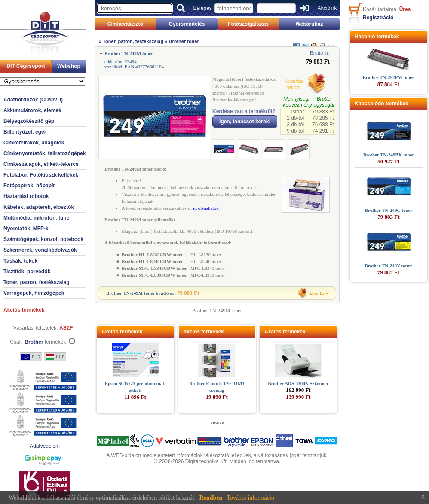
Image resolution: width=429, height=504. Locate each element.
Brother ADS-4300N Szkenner (298, 383)
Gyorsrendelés (187, 24)
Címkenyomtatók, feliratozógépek (44, 153)
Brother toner (184, 41)
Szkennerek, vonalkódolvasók (40, 250)
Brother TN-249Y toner (388, 266)
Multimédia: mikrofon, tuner (37, 218)
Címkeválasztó (125, 24)
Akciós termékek (24, 310)
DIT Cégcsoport (26, 66)
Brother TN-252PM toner (389, 77)
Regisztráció (378, 18)
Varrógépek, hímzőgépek (34, 293)
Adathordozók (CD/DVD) (33, 100)
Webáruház (309, 24)
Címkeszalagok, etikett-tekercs (41, 164)
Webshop (69, 66)
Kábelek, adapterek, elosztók (39, 207)
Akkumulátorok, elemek (32, 110)
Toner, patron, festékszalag (37, 282)
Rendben (211, 498)
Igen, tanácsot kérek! (245, 122)
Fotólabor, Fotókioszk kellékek (41, 175)
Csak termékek (38, 342)
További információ (250, 498)
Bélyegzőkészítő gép (29, 121)
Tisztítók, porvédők (27, 272)
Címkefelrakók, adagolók (34, 143)
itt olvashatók (206, 208)
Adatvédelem (45, 446)
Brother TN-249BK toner (389, 155)
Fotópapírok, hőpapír (29, 186)
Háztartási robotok (26, 196)
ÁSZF (66, 328)
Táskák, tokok (20, 261)
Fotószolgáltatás (248, 24)
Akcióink (327, 8)
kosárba (317, 293)
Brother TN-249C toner (389, 210)
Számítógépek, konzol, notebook (43, 239)
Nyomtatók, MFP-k (26, 229)
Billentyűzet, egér (25, 132)
